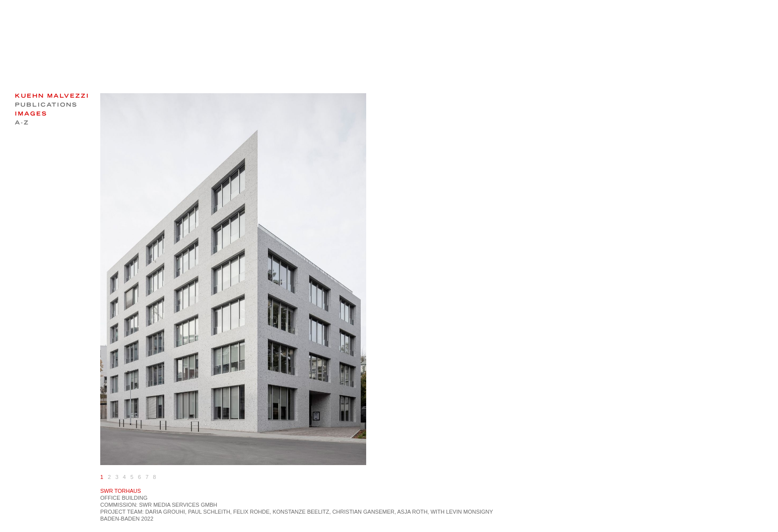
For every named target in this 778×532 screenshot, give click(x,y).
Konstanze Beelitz (301, 512)
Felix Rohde (251, 512)
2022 (147, 519)
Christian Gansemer (363, 512)
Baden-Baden (120, 519)
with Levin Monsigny (462, 512)
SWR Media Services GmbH (178, 505)
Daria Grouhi (165, 512)
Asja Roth (412, 512)
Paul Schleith (209, 512)
